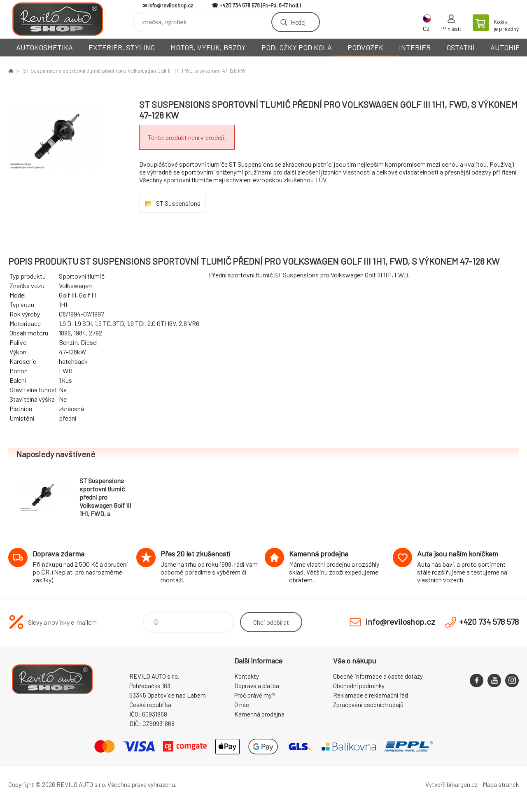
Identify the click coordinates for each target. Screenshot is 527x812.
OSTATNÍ (461, 47)
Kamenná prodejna (259, 714)
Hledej (298, 22)
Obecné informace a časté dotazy (378, 676)
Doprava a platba (257, 686)
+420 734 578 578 (240, 5)
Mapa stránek (501, 784)
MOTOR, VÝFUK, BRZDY (208, 47)
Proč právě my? (255, 695)
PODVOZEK (365, 47)
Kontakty (247, 676)
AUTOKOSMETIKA (44, 47)
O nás (242, 705)
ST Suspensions (178, 203)
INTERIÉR (415, 47)
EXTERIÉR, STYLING (122, 47)
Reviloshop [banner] (58, 19)
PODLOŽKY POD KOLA (297, 47)
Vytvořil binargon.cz (451, 784)
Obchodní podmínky (359, 686)
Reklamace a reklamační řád (371, 695)
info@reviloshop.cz (171, 5)
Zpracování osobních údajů (368, 705)
